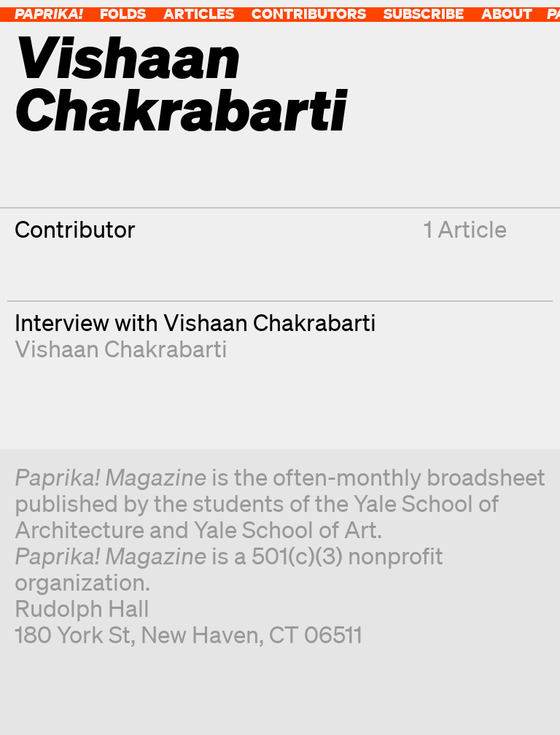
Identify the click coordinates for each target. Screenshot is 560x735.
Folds (123, 13)
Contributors (309, 13)
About (507, 13)
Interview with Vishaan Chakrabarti (195, 322)
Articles (199, 13)
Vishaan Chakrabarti (121, 348)
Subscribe (424, 13)
